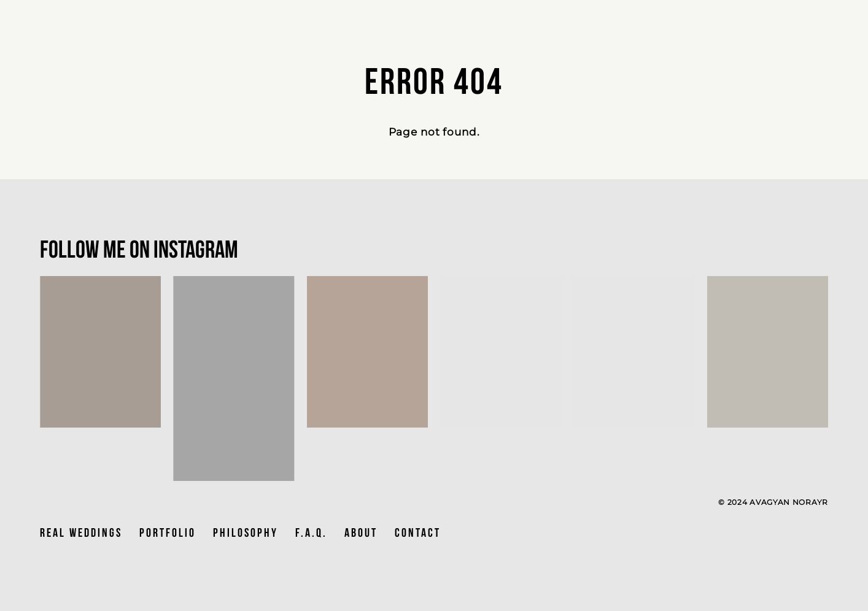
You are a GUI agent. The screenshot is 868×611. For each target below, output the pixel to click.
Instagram (196, 249)
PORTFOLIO (168, 532)
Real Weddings (81, 532)
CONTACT (418, 532)
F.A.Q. (311, 532)
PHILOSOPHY (246, 532)
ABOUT (361, 532)
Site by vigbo (63, 582)
